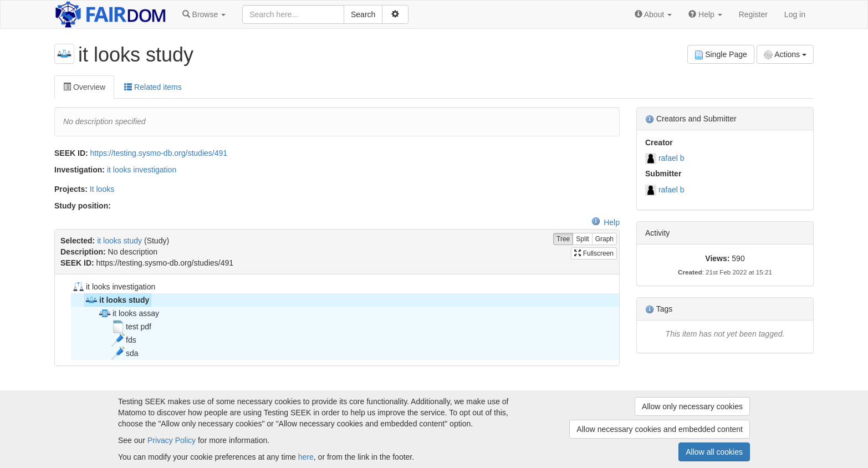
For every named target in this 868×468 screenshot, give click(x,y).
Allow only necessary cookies (692, 406)
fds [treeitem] (124, 340)
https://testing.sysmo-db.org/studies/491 (159, 153)
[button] (204, 14)
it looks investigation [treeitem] (113, 287)
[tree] (337, 320)
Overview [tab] (84, 87)
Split (582, 239)
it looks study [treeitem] (117, 300)
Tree (563, 239)
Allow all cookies (714, 452)
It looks (102, 189)
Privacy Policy (172, 440)
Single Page (721, 55)
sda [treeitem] (125, 353)
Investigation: (80, 170)
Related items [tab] (153, 87)
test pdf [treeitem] (131, 327)
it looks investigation (142, 170)
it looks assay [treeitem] (129, 313)
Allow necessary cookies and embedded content (660, 429)
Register (753, 14)
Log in (795, 14)
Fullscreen (594, 253)
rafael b (672, 158)
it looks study (119, 241)
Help (606, 222)
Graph (604, 239)
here (306, 457)
